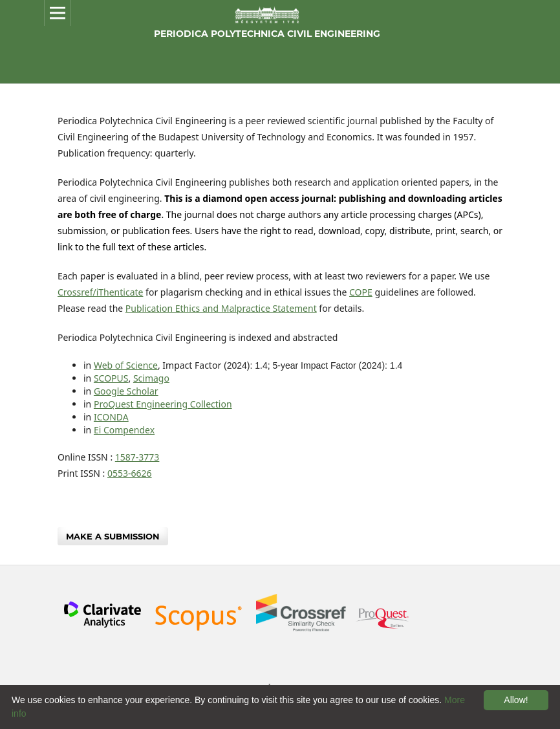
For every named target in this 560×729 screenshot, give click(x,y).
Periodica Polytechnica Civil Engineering (267, 34)
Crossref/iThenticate (100, 292)
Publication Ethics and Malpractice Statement (221, 308)
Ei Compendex (124, 430)
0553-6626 (130, 473)
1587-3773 (137, 457)
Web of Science (126, 365)
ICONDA (111, 417)
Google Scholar (126, 391)
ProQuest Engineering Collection (163, 404)
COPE (361, 292)
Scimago (151, 378)
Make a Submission (113, 536)
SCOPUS (111, 378)
